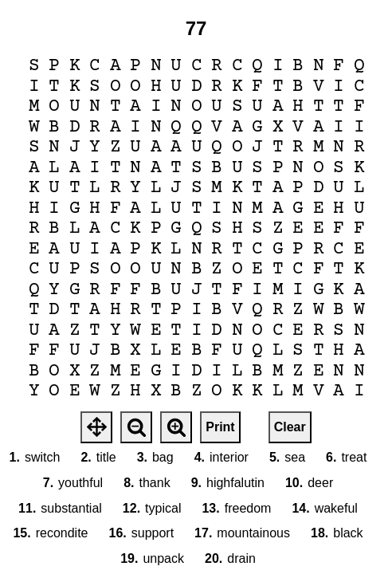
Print (220, 427)
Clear (290, 427)
